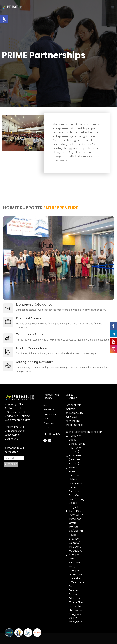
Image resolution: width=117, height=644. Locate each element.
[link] (4, 19)
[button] (113, 7)
